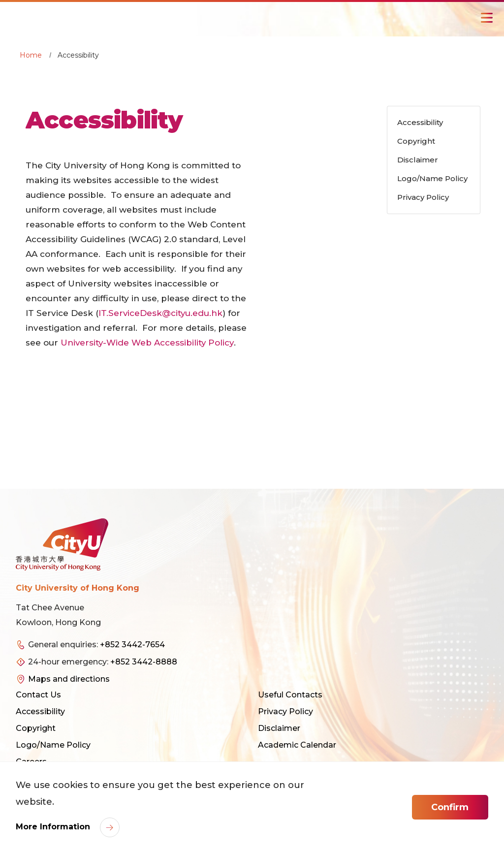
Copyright (36, 728)
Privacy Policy (285, 711)
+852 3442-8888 (144, 662)
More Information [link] (54, 827)
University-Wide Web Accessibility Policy (148, 343)
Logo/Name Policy (53, 745)
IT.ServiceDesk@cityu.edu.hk (161, 313)
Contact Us (38, 695)
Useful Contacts (290, 695)
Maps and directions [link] (69, 679)
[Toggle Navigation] (487, 18)
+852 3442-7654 (132, 645)
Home (31, 55)
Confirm (450, 807)
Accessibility (40, 711)
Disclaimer (279, 728)
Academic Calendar (297, 745)
